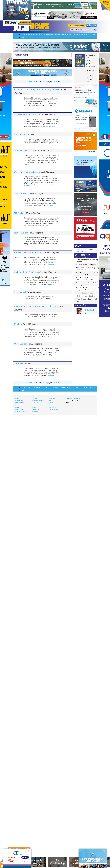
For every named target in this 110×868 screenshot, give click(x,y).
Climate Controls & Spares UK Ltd (29, 253)
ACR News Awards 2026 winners (86, 296)
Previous (31, 81)
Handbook (52, 405)
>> (59, 81)
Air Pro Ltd (19, 364)
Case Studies (19, 409)
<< (26, 81)
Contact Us (52, 407)
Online (51, 403)
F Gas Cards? (90, 310)
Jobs (34, 35)
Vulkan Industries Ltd (24, 150)
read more (12, 865)
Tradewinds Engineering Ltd (27, 115)
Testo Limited (21, 344)
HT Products (20, 213)
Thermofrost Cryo (23, 193)
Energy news (19, 400)
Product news (20, 403)
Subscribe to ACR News (90, 58)
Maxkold (18, 324)
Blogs (69, 35)
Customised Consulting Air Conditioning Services (37, 90)
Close (28, 849)
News (24, 35)
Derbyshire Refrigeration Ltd (27, 172)
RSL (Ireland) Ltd (22, 134)
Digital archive (90, 35)
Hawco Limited (21, 233)
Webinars (64, 35)
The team (82, 35)
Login (21, 38)
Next (55, 81)
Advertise (75, 35)
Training (39, 35)
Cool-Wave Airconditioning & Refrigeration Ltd (35, 306)
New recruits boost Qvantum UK (86, 293)
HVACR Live (36, 403)
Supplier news (20, 405)
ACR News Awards (38, 400)
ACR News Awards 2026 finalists (86, 265)
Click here (79, 250)
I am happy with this (19, 860)
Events (58, 35)
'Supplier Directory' (91, 27)
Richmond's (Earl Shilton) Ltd (28, 272)
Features (29, 35)
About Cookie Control (10, 849)
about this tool (25, 862)
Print (51, 400)
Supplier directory (48, 35)
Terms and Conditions (73, 398)
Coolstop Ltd (20, 292)
